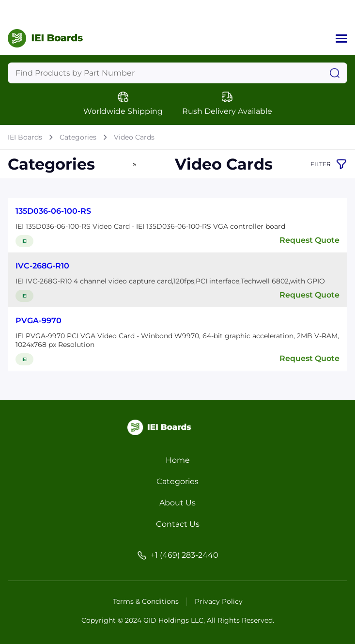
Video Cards (134, 137)
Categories (78, 137)
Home (178, 460)
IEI (24, 241)
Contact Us (178, 524)
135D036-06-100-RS (53, 211)
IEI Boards (25, 137)
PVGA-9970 (39, 321)
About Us (177, 503)
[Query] (177, 73)
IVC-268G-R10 (42, 266)
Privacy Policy (219, 601)
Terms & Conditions (146, 601)
